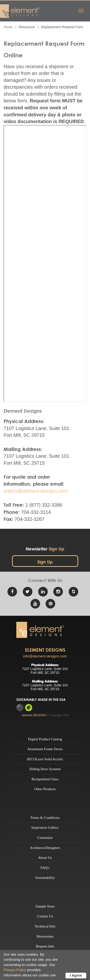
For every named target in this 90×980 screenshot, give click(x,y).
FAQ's (45, 868)
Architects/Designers (45, 848)
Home (8, 27)
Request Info (45, 946)
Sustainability (45, 878)
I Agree (76, 975)
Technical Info (45, 926)
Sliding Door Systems (45, 769)
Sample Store (45, 906)
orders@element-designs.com (36, 491)
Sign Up (45, 562)
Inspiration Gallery (45, 828)
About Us (45, 858)
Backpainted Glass (45, 779)
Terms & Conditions (45, 818)
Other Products (45, 789)
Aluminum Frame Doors (45, 749)
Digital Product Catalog (45, 739)
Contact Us (45, 916)
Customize (45, 838)
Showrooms (45, 936)
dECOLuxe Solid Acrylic (45, 759)
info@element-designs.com (45, 656)
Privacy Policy (15, 970)
